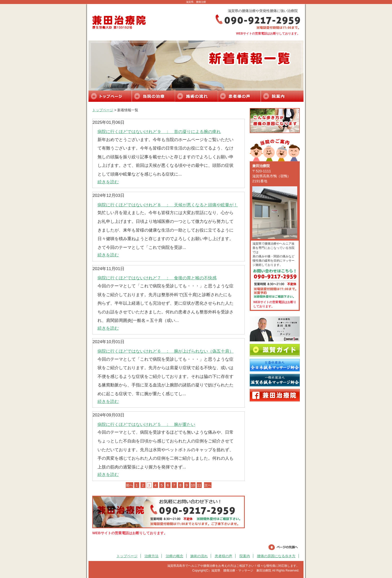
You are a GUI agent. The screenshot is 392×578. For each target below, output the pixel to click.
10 (193, 485)
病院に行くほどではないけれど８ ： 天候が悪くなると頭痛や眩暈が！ (168, 205)
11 (199, 485)
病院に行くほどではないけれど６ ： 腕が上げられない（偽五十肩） (165, 351)
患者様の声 (223, 556)
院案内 (245, 556)
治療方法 (151, 556)
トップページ (103, 110)
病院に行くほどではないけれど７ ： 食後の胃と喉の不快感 (157, 278)
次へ (208, 485)
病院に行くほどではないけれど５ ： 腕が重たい (146, 424)
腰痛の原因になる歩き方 (276, 556)
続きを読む (108, 182)
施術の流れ (199, 556)
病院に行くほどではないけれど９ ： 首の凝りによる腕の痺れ (159, 132)
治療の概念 (174, 556)
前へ (129, 485)
